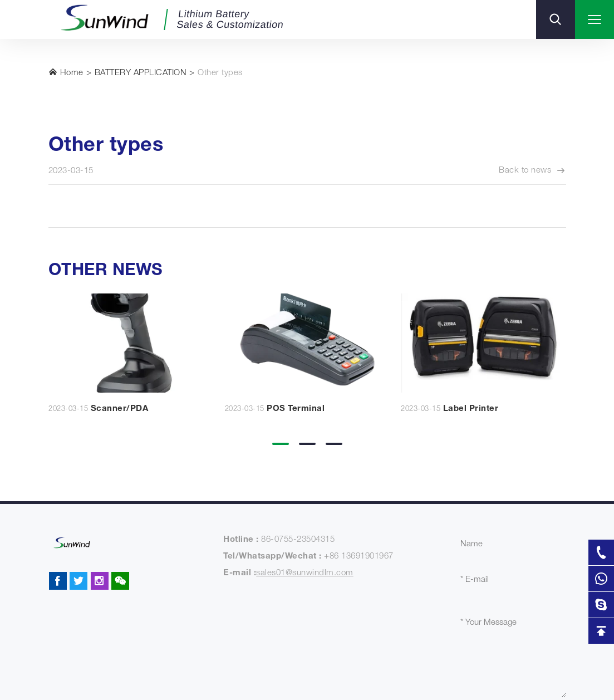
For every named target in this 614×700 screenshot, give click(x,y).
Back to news (532, 171)
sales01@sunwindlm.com (305, 573)
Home (66, 72)
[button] (281, 436)
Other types (220, 73)
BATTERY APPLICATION (141, 73)
